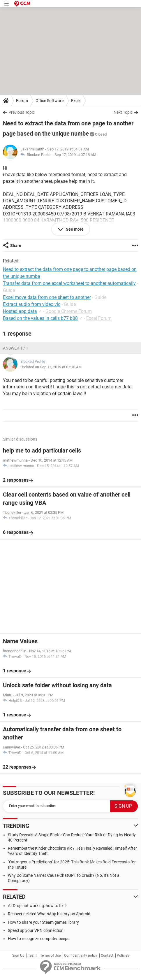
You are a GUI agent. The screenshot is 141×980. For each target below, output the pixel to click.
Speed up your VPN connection (36, 930)
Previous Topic (22, 112)
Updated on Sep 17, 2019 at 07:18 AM (51, 367)
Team (32, 956)
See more (74, 229)
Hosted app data (20, 311)
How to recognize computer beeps (39, 939)
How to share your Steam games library (43, 922)
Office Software (50, 101)
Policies (123, 956)
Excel (76, 101)
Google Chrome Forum (69, 311)
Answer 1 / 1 (16, 348)
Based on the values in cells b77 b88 (40, 318)
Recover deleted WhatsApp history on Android (49, 914)
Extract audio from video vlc (32, 304)
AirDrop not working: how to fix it (37, 906)
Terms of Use (50, 956)
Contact (107, 956)
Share (16, 246)
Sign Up (18, 956)
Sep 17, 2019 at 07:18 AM (75, 155)
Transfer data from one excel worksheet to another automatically (69, 283)
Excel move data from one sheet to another (47, 297)
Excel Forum (99, 318)
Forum (22, 101)
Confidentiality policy (81, 956)
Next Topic (123, 112)
